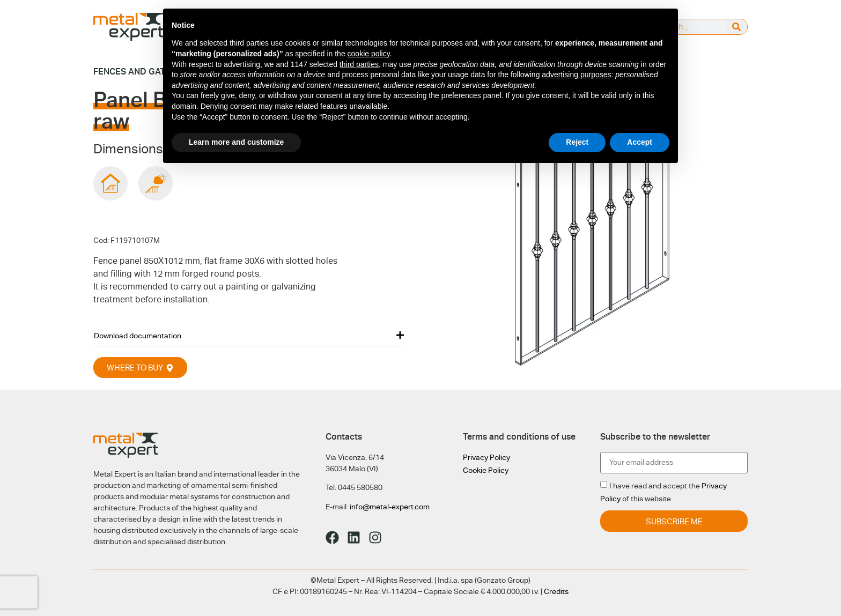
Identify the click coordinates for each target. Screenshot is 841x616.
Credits (556, 591)
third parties (359, 64)
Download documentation (138, 336)
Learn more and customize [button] (236, 142)
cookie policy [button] (369, 54)
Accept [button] (640, 142)
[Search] (737, 27)
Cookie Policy (486, 470)
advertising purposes (576, 75)
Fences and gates (135, 72)
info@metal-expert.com (390, 507)
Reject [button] (577, 142)
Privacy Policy (486, 457)
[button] (249, 335)
